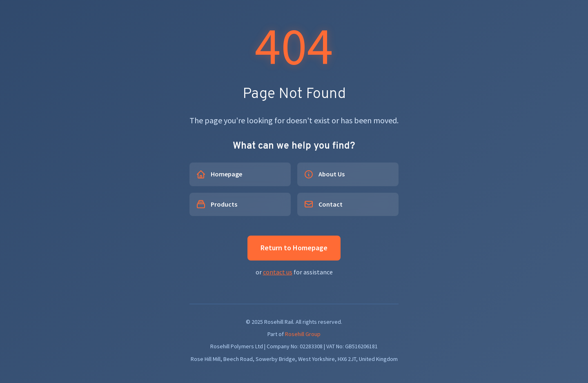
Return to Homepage (294, 248)
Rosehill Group (303, 334)
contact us (278, 272)
